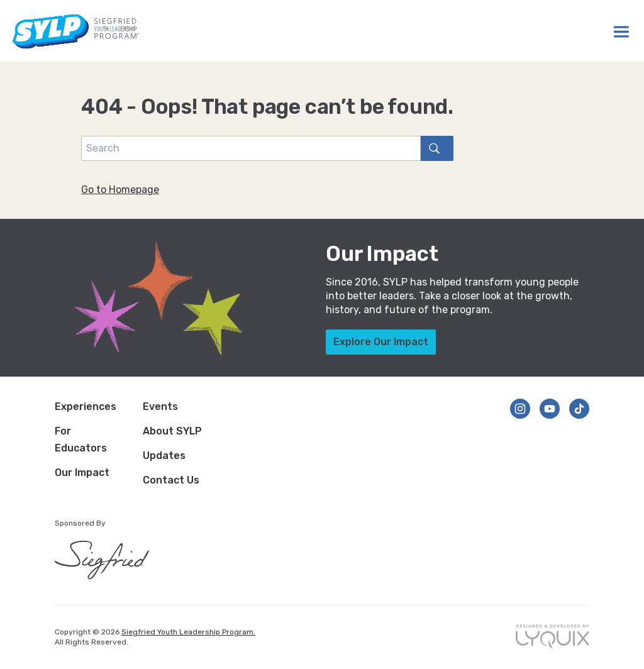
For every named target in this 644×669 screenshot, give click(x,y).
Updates (164, 456)
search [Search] (430, 148)
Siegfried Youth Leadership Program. (188, 632)
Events (160, 406)
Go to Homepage (120, 190)
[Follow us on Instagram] (520, 409)
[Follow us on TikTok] (579, 409)
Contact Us (171, 480)
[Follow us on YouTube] (550, 409)
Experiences (86, 406)
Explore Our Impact (381, 342)
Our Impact (82, 473)
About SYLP (172, 431)
